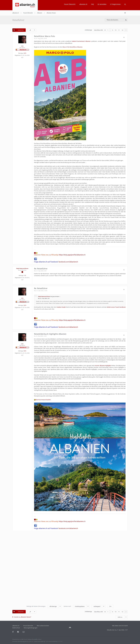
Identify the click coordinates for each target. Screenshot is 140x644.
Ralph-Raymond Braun (22, 268)
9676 (25, 53)
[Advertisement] (70, 569)
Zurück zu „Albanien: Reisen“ (23, 617)
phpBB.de (31, 641)
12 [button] (122, 30)
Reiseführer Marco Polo (44, 36)
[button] (105, 30)
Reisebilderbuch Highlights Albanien (50, 334)
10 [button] (116, 30)
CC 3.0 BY (60, 641)
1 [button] (108, 30)
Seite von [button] (98, 30)
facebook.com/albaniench (68, 262)
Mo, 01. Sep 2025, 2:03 (40, 271)
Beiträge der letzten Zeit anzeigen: (44, 606)
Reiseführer (18, 20)
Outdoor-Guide (61, 307)
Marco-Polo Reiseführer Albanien (73, 47)
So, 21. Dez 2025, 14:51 (40, 336)
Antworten (18, 30)
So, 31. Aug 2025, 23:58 (40, 38)
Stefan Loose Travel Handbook (116, 307)
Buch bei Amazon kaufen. (43, 400)
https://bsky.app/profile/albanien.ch (72, 255)
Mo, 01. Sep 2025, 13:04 (41, 291)
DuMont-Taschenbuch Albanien (81, 41)
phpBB (21, 639)
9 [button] (113, 30)
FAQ (93, 4)
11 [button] (119, 30)
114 (25, 275)
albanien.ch (83, 4)
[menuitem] (102, 4)
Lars (22, 46)
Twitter (47, 641)
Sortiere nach (77, 606)
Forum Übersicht (70, 4)
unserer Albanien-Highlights (103, 366)
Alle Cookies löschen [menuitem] (43, 626)
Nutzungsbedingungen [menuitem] (31, 628)
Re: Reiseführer (41, 269)
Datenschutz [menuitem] (16, 628)
